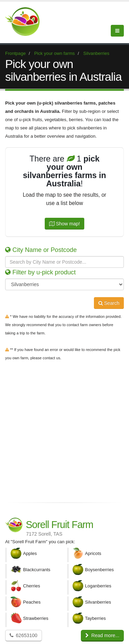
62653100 (24, 635)
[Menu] (117, 31)
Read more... (102, 635)
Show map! (65, 224)
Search (109, 303)
